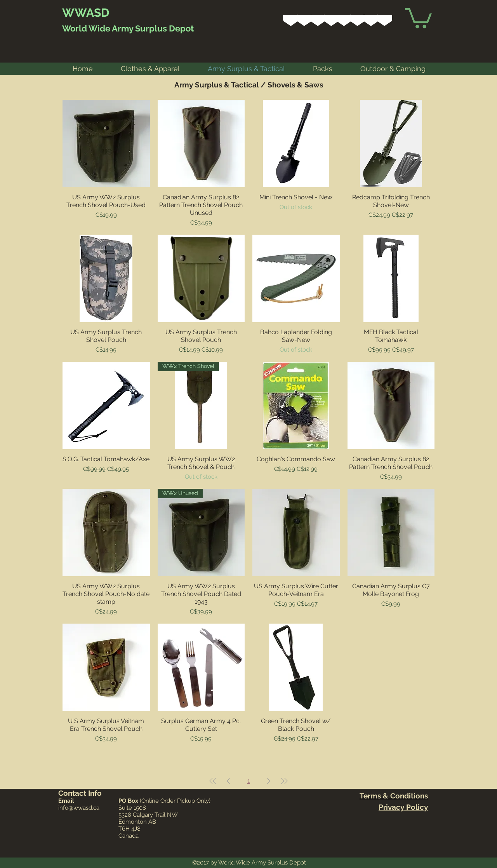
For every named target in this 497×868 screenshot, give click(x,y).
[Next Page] (269, 781)
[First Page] (213, 781)
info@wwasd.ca (79, 808)
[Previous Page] (228, 781)
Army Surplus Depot (152, 28)
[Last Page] (284, 781)
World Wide (86, 28)
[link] (418, 17)
